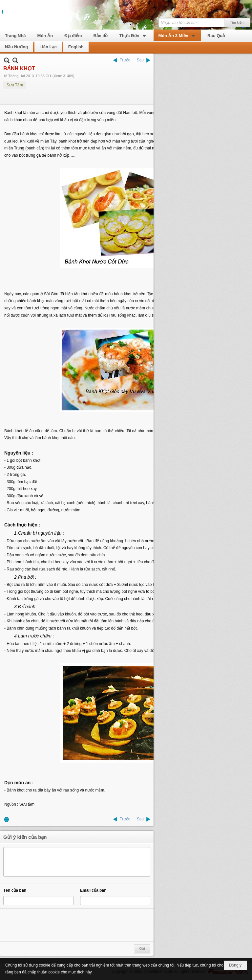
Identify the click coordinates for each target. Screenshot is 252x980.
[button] (133, 35)
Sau (140, 60)
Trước (125, 60)
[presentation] (53, 925)
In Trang (7, 819)
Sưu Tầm (15, 85)
